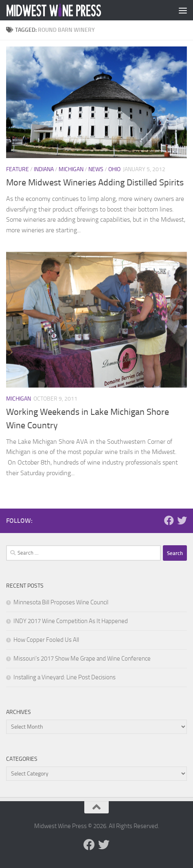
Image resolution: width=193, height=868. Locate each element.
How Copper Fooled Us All (46, 640)
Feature (18, 169)
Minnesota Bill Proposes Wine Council (61, 602)
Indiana (44, 169)
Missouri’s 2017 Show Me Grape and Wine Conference (82, 659)
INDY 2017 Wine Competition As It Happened (71, 621)
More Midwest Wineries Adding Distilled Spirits (95, 183)
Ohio (114, 169)
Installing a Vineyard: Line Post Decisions (65, 677)
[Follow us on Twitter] (182, 520)
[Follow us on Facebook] (169, 520)
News (96, 169)
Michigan (71, 169)
